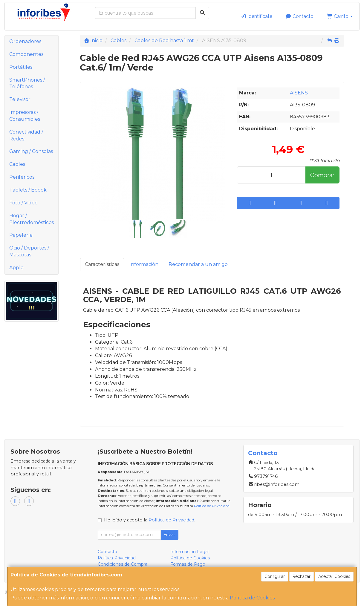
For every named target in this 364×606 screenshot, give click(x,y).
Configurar (275, 576)
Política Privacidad (117, 558)
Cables (17, 164)
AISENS (299, 93)
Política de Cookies (252, 598)
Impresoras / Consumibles (25, 116)
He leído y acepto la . (150, 520)
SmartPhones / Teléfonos (27, 83)
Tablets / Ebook (28, 190)
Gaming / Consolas (31, 151)
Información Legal (189, 552)
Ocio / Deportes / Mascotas (29, 251)
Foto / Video (23, 203)
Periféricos (22, 177)
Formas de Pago (188, 564)
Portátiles (21, 67)
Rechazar (302, 576)
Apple (16, 268)
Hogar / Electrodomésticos (32, 219)
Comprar (322, 175)
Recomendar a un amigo (198, 264)
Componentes (26, 54)
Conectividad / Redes (26, 135)
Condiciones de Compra (123, 564)
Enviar (169, 535)
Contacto (299, 16)
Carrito (340, 16)
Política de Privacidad (212, 506)
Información (144, 264)
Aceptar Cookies (334, 576)
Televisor (20, 99)
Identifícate (256, 16)
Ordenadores (25, 41)
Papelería (21, 235)
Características (102, 264)
